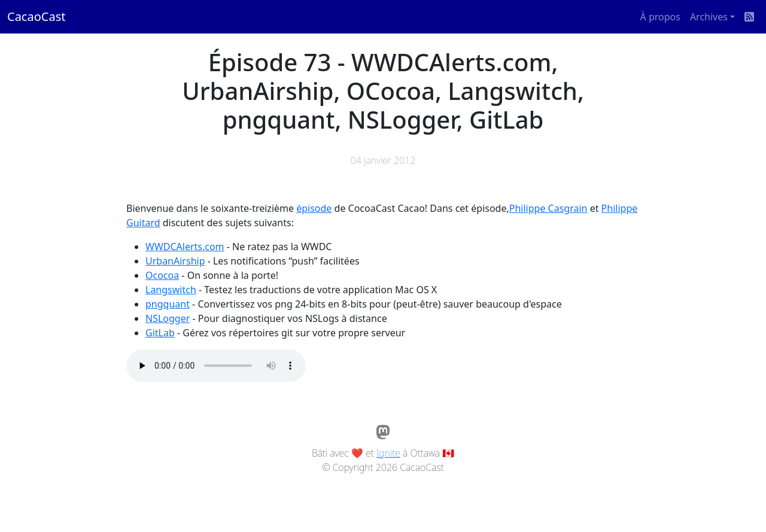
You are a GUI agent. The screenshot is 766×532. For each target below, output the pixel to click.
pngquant (168, 304)
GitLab (160, 333)
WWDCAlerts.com (185, 247)
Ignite (388, 453)
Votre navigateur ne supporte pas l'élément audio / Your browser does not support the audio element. (216, 366)
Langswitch (171, 290)
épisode (314, 208)
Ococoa (162, 275)
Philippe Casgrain (548, 208)
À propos (660, 17)
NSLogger (168, 318)
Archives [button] (709, 17)
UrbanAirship (175, 261)
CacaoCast (36, 16)
